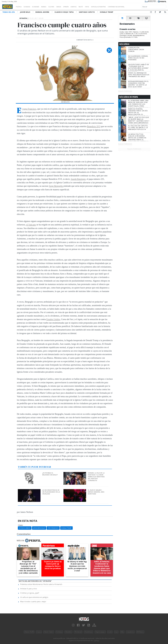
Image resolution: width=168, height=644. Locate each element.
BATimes (140, 632)
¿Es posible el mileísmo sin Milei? (50, 474)
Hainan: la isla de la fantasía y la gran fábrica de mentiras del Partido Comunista (96, 477)
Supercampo (100, 632)
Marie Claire (49, 632)
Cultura (57, 7)
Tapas (99, 7)
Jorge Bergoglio (56, 186)
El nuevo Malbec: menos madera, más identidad (96, 492)
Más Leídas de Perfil (129, 97)
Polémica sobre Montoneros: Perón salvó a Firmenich (41, 584)
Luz (116, 632)
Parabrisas (88, 632)
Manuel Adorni (43, 12)
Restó (92, 7)
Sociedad (29, 7)
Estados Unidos (53, 319)
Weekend (78, 632)
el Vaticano (31, 225)
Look (110, 632)
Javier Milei (25, 12)
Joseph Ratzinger (78, 179)
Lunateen (130, 632)
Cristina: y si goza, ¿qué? (30, 593)
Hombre (68, 632)
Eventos (84, 7)
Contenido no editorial (134, 7)
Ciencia (66, 7)
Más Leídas (124, 44)
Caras (39, 632)
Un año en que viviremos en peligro (34, 597)
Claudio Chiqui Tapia (64, 12)
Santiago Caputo (87, 12)
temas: (20, 525)
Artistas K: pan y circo (29, 589)
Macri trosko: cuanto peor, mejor (33, 602)
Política (20, 7)
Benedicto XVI (94, 126)
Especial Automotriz (112, 7)
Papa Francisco (53, 528)
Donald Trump (107, 12)
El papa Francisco (29, 109)
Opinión (74, 7)
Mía (122, 632)
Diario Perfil (29, 632)
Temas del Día (9, 12)
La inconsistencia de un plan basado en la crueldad (51, 492)
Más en (29, 541)
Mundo (49, 7)
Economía (39, 7)
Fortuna (59, 632)
